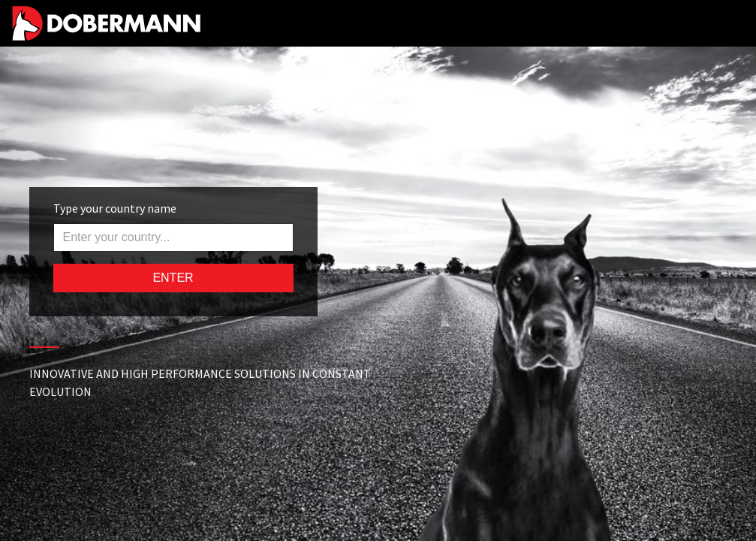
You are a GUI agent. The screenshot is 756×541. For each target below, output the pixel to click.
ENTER (173, 278)
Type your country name (115, 208)
